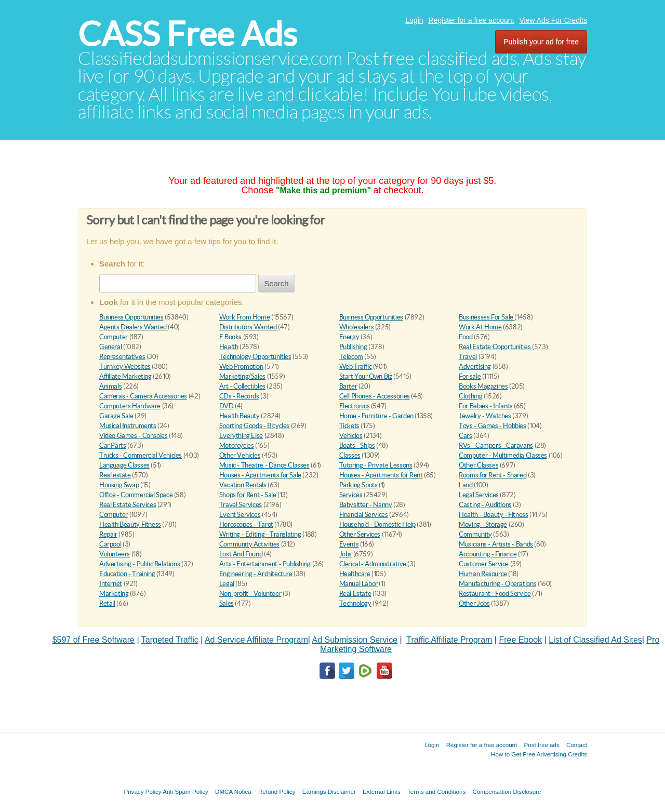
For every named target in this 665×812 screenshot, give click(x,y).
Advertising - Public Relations (139, 564)
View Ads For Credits (553, 20)
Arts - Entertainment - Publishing (265, 564)
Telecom (351, 357)
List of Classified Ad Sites (595, 640)
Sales (227, 603)
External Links (382, 791)
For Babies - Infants (486, 406)
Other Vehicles (240, 455)
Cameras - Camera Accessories (143, 396)
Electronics (355, 406)
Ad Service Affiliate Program (256, 640)
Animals (110, 386)
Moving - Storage (483, 524)
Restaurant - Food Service (495, 594)
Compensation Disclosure (507, 791)
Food (465, 337)
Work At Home (480, 327)
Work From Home (245, 317)
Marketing (114, 594)
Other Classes (478, 465)
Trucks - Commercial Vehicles (141, 455)
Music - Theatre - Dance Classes (264, 465)
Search (276, 283)
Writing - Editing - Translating (260, 534)
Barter (348, 386)
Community (475, 534)
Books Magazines (483, 386)
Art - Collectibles (242, 386)
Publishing (353, 347)
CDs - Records (239, 396)
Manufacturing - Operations (497, 584)
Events (349, 544)
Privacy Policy (142, 791)
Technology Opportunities (255, 357)
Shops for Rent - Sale (248, 495)
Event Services (240, 515)
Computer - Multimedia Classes (503, 455)
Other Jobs (474, 603)
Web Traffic (356, 367)
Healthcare (355, 574)
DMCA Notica (233, 791)
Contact (577, 745)
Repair (108, 534)
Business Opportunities (131, 317)
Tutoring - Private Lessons (376, 465)
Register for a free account (471, 20)
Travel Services (241, 505)
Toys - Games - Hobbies (492, 426)
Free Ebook (520, 640)
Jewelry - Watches (485, 416)
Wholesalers (357, 327)
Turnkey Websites (125, 367)
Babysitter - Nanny (366, 505)
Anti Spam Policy (185, 791)
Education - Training (127, 574)
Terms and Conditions (436, 791)
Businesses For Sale (487, 317)
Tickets (349, 426)
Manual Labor (358, 584)
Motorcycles (237, 445)
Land (465, 485)
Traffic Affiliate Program (449, 640)
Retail (107, 603)
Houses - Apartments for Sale (260, 475)
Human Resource (483, 574)
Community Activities (249, 544)
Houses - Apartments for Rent (381, 475)
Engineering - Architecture (256, 574)
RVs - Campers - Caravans (496, 445)
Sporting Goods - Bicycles (254, 426)
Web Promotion (241, 367)
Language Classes (124, 465)
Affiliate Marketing (125, 376)
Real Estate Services (128, 505)
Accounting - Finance (488, 554)
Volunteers (115, 554)
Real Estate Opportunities (495, 347)
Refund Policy (277, 791)
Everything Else (241, 436)
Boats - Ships (357, 445)
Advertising (475, 367)
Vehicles (351, 436)
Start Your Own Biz (366, 376)
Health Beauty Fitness (130, 524)
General (110, 347)
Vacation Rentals (243, 485)
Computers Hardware (130, 406)
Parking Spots (358, 485)
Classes (350, 455)
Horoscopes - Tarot (246, 524)
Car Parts (113, 445)
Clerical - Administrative (373, 564)
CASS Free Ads (188, 34)
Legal (227, 584)
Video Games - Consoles (133, 436)
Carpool (110, 544)
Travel (468, 357)
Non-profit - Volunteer (250, 594)
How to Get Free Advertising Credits (539, 754)
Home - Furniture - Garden (376, 416)
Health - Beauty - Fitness (493, 515)
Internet (111, 584)
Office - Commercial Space (136, 495)
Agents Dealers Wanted (134, 327)
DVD (227, 406)
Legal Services (479, 495)
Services (351, 495)
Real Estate (355, 594)
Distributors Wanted (249, 327)
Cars (465, 436)
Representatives (122, 357)
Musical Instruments (128, 426)
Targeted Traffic (170, 640)
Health (229, 347)
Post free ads (541, 745)
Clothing (470, 396)
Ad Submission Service (355, 640)
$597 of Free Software (94, 640)
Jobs (345, 554)
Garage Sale (116, 416)
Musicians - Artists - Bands (496, 544)
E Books (230, 337)
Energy (349, 337)
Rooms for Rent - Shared (493, 475)
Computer (114, 337)
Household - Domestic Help (377, 524)
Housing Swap (119, 485)
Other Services (360, 534)
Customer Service (484, 564)
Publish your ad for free (541, 42)
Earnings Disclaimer (329, 791)
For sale (470, 376)
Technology (355, 603)
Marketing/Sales (242, 376)
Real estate (115, 475)
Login (414, 20)
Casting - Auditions (485, 505)
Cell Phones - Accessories (375, 396)
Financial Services (364, 515)
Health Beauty (240, 416)
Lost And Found (241, 554)
